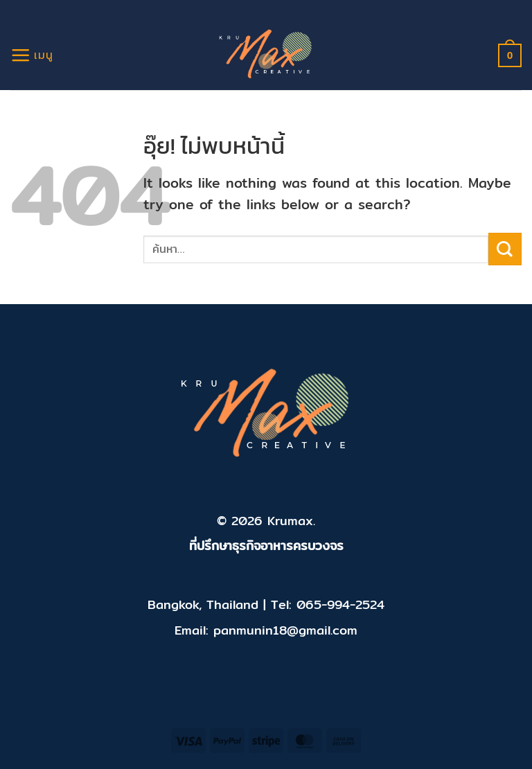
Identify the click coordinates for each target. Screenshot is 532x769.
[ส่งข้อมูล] (505, 249)
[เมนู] (32, 55)
